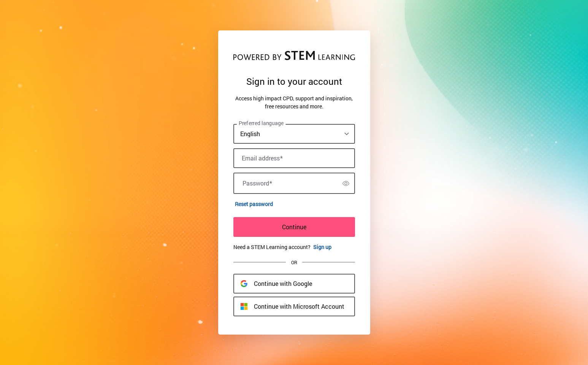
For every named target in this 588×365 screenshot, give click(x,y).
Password (257, 183)
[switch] (346, 183)
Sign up (322, 247)
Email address (262, 158)
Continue (294, 227)
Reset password (254, 204)
